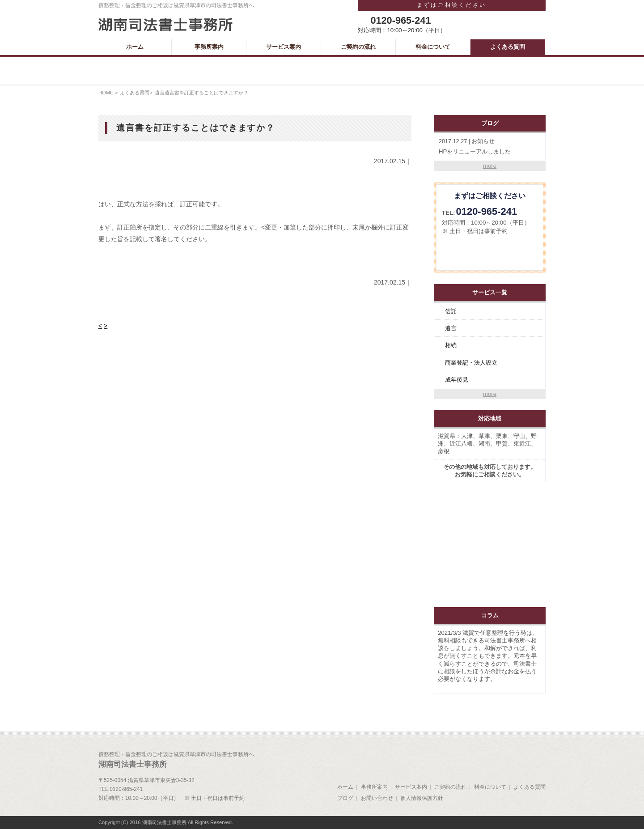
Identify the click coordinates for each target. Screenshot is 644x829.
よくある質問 (135, 93)
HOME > (108, 93)
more (490, 166)
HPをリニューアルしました (490, 146)
